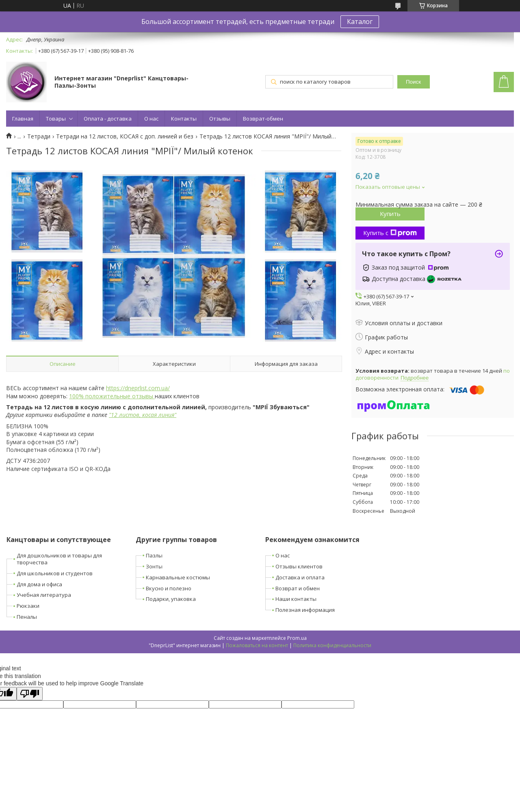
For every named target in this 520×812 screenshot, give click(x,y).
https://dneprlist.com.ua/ (138, 388)
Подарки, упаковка (171, 599)
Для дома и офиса (39, 584)
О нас (151, 119)
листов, (129, 415)
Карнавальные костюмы (178, 577)
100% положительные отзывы (112, 396)
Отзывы (220, 119)
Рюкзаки (28, 606)
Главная (23, 119)
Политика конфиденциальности (332, 645)
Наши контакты (296, 599)
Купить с (390, 233)
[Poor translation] (30, 694)
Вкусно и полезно (169, 588)
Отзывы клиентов (299, 566)
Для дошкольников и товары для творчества (59, 559)
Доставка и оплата (300, 577)
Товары (56, 119)
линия (166, 415)
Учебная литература (44, 595)
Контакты (184, 119)
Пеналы (27, 617)
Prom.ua (297, 638)
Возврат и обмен (298, 588)
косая (149, 415)
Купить (390, 214)
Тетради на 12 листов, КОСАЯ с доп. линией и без (125, 136)
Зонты (154, 566)
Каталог (360, 22)
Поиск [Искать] (413, 82)
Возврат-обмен (263, 119)
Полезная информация (305, 610)
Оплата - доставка (108, 119)
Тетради (39, 136)
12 (114, 415)
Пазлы (154, 555)
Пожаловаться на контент (257, 645)
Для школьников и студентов (55, 573)
